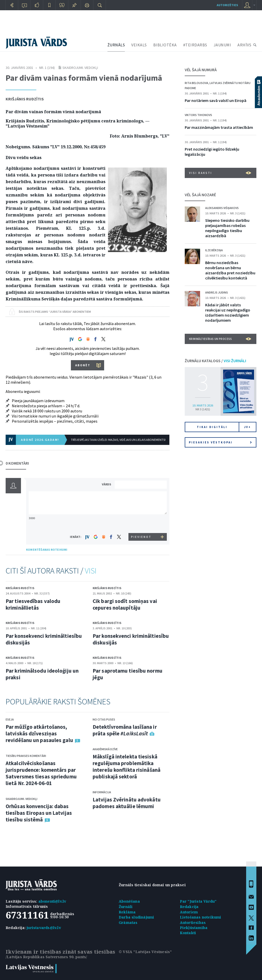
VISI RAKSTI (220, 173)
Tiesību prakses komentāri (26, 756)
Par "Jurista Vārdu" (198, 901)
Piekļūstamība (194, 928)
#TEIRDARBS (195, 45)
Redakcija (189, 907)
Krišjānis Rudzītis (25, 99)
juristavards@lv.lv (44, 928)
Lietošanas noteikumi (201, 917)
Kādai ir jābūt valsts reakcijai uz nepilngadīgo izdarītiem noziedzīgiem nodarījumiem (228, 312)
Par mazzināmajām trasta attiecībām (219, 127)
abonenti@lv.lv (52, 901)
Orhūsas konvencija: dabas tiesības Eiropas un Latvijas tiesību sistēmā (39, 813)
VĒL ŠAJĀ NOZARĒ (200, 195)
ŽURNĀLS (116, 45)
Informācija (102, 792)
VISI (91, 571)
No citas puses (104, 719)
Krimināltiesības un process (220, 339)
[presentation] (141, 523)
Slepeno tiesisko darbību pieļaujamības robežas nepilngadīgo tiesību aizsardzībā (227, 228)
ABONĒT (83, 365)
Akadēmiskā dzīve (105, 749)
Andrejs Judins (217, 292)
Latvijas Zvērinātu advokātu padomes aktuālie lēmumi (127, 803)
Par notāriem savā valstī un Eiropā (216, 100)
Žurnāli (126, 907)
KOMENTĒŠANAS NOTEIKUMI (47, 550)
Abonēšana (129, 901)
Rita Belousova (196, 83)
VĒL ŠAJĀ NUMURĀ (201, 70)
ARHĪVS (244, 45)
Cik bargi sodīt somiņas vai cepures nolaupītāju (125, 604)
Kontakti (188, 933)
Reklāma (127, 912)
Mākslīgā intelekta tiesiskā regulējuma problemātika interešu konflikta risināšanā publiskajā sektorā (127, 767)
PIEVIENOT (141, 537)
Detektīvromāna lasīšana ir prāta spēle (125, 730)
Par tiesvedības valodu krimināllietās (33, 604)
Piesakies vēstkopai (220, 442)
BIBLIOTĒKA (165, 45)
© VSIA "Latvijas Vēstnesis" (145, 952)
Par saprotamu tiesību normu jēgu (128, 674)
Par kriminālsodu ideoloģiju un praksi (42, 674)
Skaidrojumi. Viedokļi (80, 68)
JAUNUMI (222, 45)
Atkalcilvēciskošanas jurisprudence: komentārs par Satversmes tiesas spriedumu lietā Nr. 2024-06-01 (41, 773)
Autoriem (189, 912)
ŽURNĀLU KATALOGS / (215, 361)
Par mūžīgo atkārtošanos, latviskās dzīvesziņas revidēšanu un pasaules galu (39, 733)
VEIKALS (139, 45)
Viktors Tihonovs (198, 115)
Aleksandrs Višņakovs (222, 208)
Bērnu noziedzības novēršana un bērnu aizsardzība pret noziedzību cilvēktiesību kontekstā (230, 270)
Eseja (10, 719)
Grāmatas (128, 922)
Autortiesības (193, 922)
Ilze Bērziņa (214, 250)
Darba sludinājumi (136, 917)
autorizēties (227, 5)
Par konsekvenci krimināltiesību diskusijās (44, 639)
